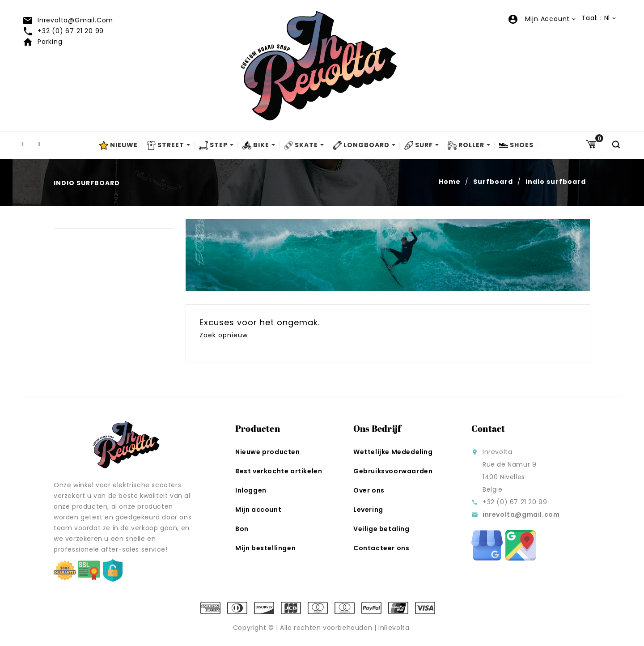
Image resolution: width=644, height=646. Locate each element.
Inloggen (251, 490)
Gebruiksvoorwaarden (393, 471)
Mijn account (258, 510)
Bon (242, 529)
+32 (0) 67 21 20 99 (63, 31)
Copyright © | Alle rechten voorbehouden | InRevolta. (322, 628)
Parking (42, 42)
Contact (488, 428)
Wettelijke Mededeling (393, 452)
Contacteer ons (381, 548)
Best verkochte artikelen (279, 471)
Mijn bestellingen (265, 548)
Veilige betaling (381, 529)
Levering (368, 510)
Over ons (369, 490)
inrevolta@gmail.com (68, 20)
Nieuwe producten (268, 452)
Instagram (45, 144)
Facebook (29, 144)
